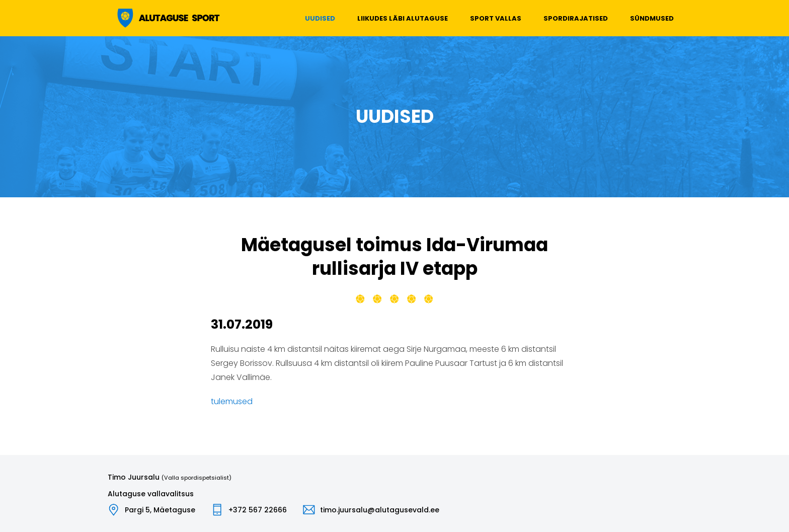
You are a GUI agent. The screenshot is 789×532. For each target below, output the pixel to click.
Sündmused (652, 18)
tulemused (232, 401)
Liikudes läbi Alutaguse (403, 18)
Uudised (320, 18)
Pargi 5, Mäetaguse (160, 510)
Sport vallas (496, 18)
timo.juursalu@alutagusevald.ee (380, 510)
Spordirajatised (576, 18)
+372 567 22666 (258, 510)
